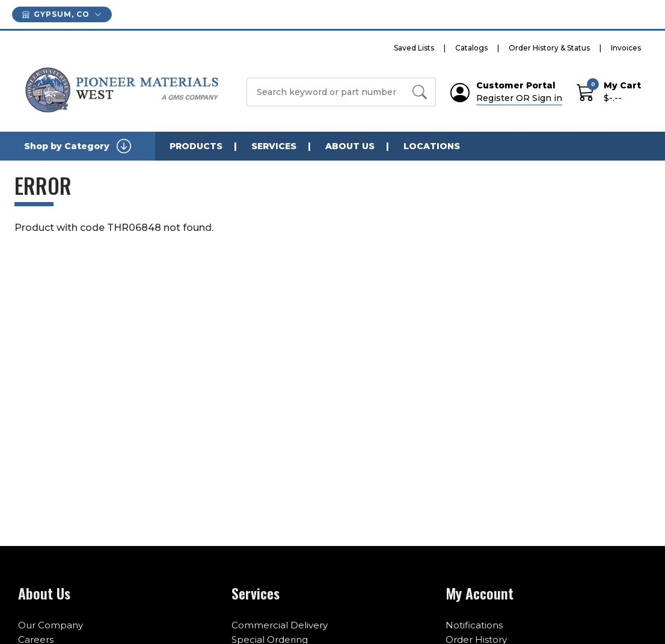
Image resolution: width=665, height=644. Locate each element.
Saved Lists (414, 48)
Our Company (51, 625)
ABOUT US (350, 146)
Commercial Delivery (280, 625)
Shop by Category (78, 146)
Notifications (474, 625)
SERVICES (274, 146)
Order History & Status (549, 48)
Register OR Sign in (519, 98)
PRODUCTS (196, 146)
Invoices (626, 48)
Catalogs (471, 48)
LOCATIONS (432, 146)
